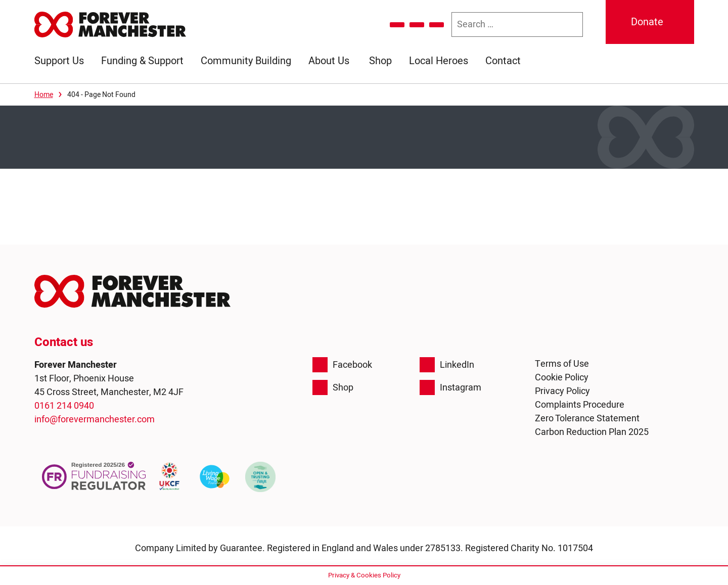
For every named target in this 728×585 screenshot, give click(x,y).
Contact (503, 61)
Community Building (246, 61)
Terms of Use (562, 364)
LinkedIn (447, 365)
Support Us (59, 61)
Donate (647, 22)
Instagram (450, 387)
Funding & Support (142, 61)
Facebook (342, 365)
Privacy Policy (562, 391)
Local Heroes (439, 61)
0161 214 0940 (64, 406)
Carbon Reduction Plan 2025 (592, 432)
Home (44, 95)
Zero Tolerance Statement (587, 419)
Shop (380, 61)
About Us (329, 61)
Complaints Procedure (580, 405)
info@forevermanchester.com (95, 420)
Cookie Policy (562, 378)
